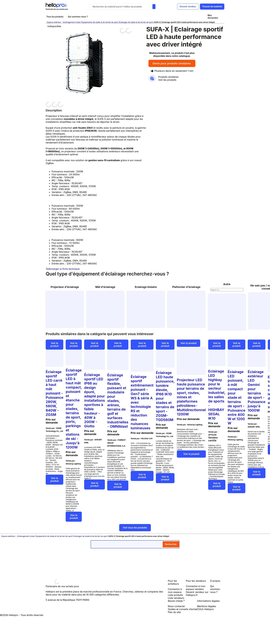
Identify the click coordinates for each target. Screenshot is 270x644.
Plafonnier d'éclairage (186, 287)
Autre (227, 284)
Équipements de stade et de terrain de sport (100, 22)
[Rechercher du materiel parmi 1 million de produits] (154, 7)
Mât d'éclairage (105, 287)
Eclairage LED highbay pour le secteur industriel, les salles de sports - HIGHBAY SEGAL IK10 (217, 395)
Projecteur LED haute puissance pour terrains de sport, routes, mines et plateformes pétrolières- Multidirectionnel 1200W (191, 397)
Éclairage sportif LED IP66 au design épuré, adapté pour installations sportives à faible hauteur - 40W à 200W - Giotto (94, 400)
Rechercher (171, 544)
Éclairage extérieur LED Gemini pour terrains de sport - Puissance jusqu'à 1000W (256, 391)
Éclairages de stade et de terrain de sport (136, 22)
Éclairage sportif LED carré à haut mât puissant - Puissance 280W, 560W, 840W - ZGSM (54, 393)
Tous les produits (55, 17)
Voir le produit (54, 345)
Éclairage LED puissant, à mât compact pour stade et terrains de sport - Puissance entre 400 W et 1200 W (237, 397)
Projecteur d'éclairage (65, 287)
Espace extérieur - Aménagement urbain (64, 22)
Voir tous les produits (135, 528)
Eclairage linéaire (146, 287)
